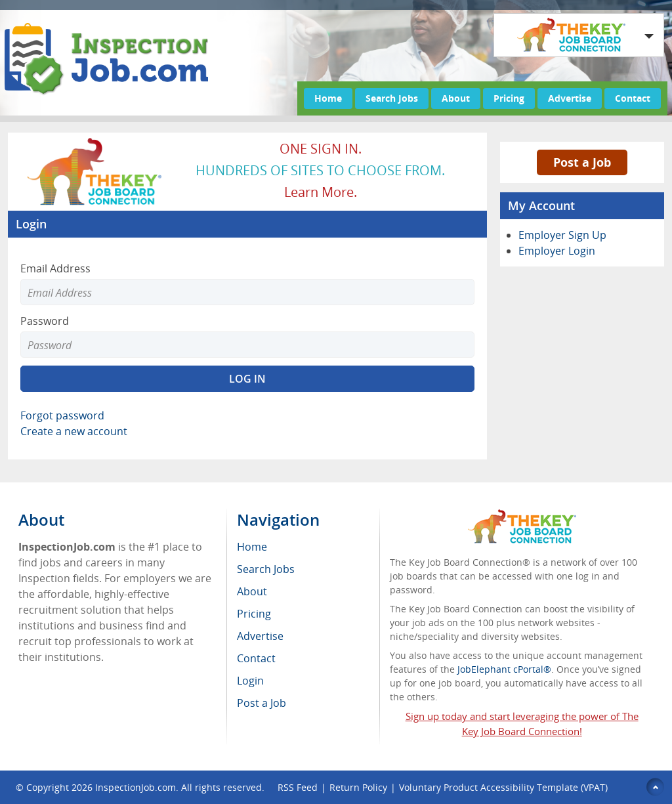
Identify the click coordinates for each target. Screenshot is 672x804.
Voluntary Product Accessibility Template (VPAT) (503, 787)
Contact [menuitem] (256, 658)
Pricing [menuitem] (254, 614)
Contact (633, 98)
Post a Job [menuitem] (262, 703)
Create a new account (74, 431)
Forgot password (62, 415)
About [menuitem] (252, 591)
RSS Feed (298, 787)
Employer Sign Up (562, 235)
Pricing (509, 98)
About (456, 98)
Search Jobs (392, 98)
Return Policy (358, 787)
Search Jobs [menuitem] (266, 569)
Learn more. (321, 192)
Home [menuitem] (252, 547)
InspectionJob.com (136, 787)
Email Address (55, 268)
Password (45, 321)
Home (328, 98)
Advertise (570, 98)
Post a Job (582, 162)
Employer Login (557, 251)
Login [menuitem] (250, 681)
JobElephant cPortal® (504, 669)
